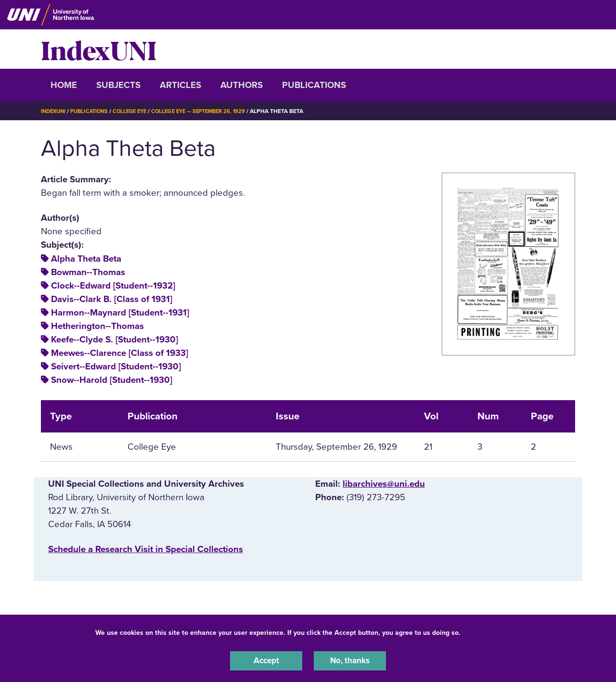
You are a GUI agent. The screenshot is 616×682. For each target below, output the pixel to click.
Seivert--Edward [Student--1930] (116, 366)
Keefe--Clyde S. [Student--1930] (115, 340)
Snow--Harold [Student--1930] (112, 380)
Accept (266, 660)
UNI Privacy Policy (493, 631)
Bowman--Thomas (88, 272)
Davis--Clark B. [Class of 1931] (112, 299)
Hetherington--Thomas (97, 326)
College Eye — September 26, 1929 (211, 111)
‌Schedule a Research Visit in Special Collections (146, 549)
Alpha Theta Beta (86, 259)
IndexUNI (99, 49)
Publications (314, 85)
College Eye (137, 111)
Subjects (118, 85)
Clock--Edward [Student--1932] (113, 286)
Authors (242, 85)
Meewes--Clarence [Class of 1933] (120, 353)
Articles (180, 85)
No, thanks (350, 660)
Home (64, 85)
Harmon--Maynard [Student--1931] (120, 313)
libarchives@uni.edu (384, 484)
